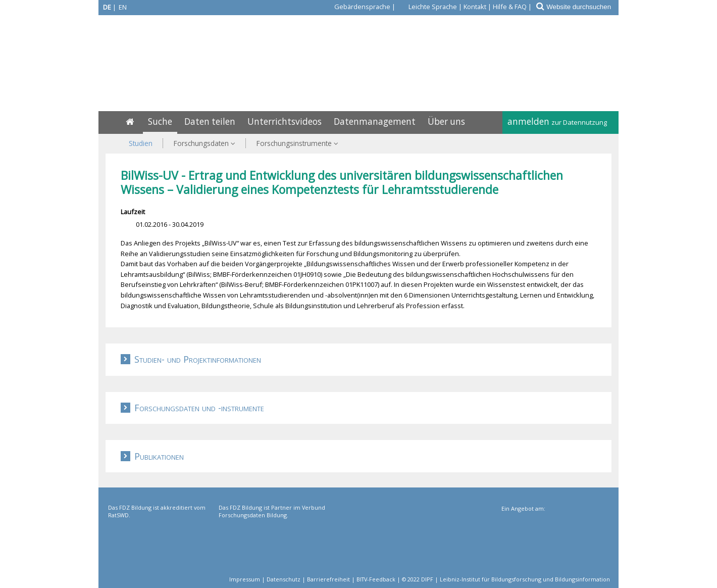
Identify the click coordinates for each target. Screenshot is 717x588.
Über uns (446, 121)
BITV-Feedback (376, 579)
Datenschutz (284, 579)
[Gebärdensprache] (356, 7)
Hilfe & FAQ (510, 7)
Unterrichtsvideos (285, 121)
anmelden (557, 121)
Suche (160, 121)
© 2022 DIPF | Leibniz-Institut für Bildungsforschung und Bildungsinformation (506, 579)
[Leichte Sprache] (427, 7)
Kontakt (475, 7)
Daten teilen (210, 121)
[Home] (130, 121)
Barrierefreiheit (328, 579)
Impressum (245, 579)
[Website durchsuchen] (582, 7)
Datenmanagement (375, 121)
